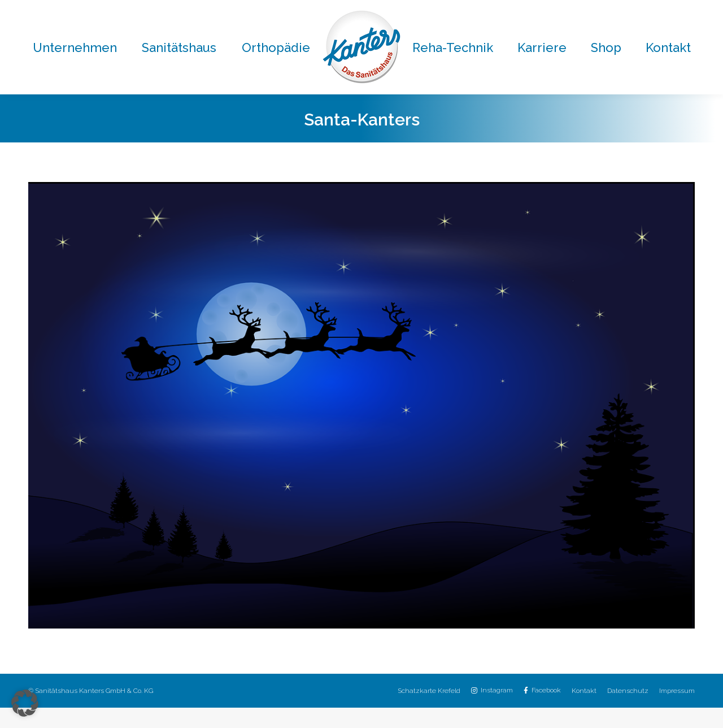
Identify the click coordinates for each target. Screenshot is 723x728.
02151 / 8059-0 (195, 10)
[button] (25, 703)
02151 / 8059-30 (442, 10)
